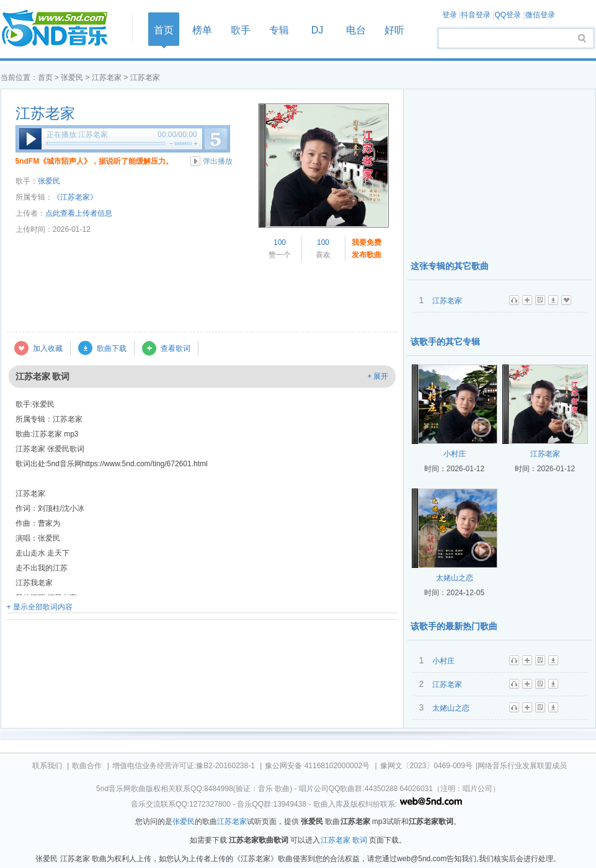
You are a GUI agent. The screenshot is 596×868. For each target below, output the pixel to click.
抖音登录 (476, 15)
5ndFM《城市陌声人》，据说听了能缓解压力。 (95, 161)
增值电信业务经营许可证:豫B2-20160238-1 (184, 766)
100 (280, 242)
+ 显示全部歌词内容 (40, 607)
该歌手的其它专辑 (445, 342)
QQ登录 (508, 15)
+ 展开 (378, 376)
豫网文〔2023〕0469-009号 (426, 766)
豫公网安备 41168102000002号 (317, 766)
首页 (63, 29)
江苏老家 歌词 (344, 840)
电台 (356, 30)
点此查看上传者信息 (79, 213)
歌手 (241, 30)
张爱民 (72, 77)
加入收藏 (48, 348)
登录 (450, 15)
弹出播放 (218, 161)
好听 (394, 30)
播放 (30, 139)
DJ (318, 30)
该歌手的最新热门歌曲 (454, 626)
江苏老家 (107, 77)
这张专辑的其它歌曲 (450, 266)
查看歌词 (176, 348)
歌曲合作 (87, 766)
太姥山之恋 (455, 578)
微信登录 (540, 15)
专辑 (279, 30)
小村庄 (455, 454)
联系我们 (47, 766)
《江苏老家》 (75, 197)
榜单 (202, 30)
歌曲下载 (112, 348)
